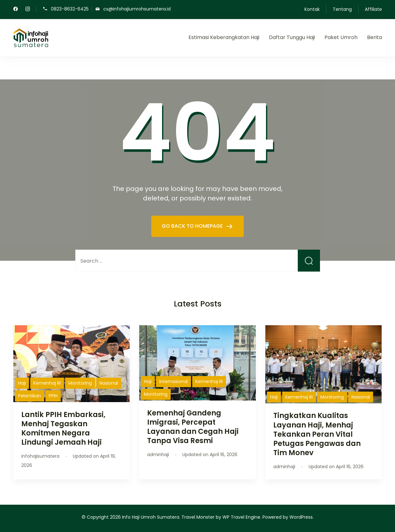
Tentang (342, 9)
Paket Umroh (341, 37)
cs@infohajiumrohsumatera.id (137, 9)
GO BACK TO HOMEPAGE (193, 226)
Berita (375, 37)
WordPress (301, 517)
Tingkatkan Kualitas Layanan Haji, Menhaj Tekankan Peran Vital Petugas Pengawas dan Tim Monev (317, 434)
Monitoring (80, 383)
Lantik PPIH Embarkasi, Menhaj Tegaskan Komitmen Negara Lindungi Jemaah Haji (63, 428)
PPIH (53, 396)
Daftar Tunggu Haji (292, 37)
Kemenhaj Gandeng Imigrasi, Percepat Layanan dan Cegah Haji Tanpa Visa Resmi (193, 427)
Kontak (312, 9)
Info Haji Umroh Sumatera (151, 517)
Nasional (109, 383)
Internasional (174, 381)
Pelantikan (30, 396)
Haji (22, 383)
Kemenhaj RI (47, 383)
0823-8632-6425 (70, 9)
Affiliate (373, 9)
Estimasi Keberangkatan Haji (224, 37)
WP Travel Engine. (242, 517)
